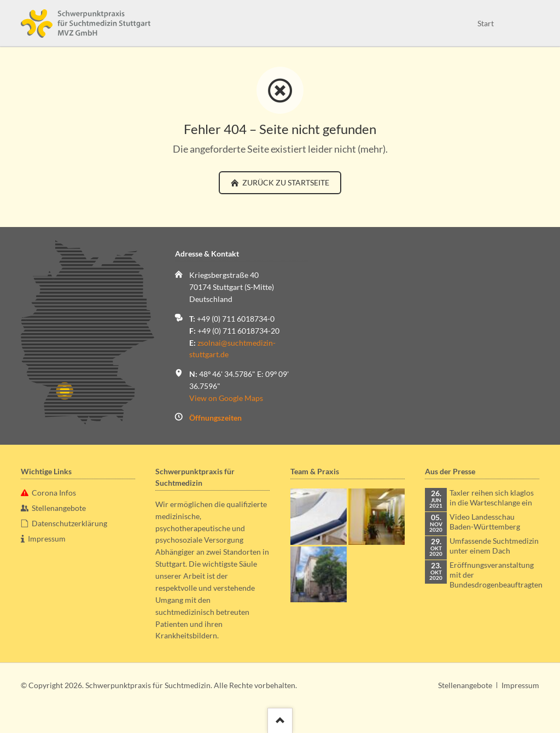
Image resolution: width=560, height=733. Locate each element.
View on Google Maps (226, 398)
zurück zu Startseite (285, 182)
